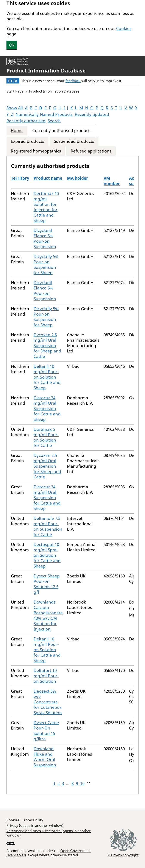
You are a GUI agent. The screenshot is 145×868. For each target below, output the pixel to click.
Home (17, 131)
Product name (48, 178)
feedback (73, 81)
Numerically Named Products (44, 114)
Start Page (15, 91)
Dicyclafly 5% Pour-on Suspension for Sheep (46, 265)
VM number (112, 181)
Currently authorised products (62, 131)
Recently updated (92, 114)
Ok (12, 45)
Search (54, 121)
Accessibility (33, 820)
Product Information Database (46, 71)
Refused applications (91, 151)
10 (82, 783)
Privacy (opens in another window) (35, 826)
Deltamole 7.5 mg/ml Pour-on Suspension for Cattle (48, 526)
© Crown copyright (123, 855)
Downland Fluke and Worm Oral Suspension (45, 757)
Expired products (27, 141)
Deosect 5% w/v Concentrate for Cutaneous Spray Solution (48, 702)
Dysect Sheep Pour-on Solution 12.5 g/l (47, 584)
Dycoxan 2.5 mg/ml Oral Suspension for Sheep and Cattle (47, 346)
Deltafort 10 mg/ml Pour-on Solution (46, 676)
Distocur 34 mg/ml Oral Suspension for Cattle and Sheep (47, 409)
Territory (20, 178)
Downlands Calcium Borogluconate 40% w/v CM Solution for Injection (48, 616)
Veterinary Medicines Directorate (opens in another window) (49, 833)
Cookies (124, 28)
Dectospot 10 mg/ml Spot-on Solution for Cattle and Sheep (47, 555)
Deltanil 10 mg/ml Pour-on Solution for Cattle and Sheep (47, 377)
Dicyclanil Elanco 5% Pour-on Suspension (45, 238)
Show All (15, 108)
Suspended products (74, 141)
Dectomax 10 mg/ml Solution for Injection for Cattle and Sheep (46, 207)
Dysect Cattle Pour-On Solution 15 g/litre (46, 731)
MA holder (78, 178)
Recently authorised (26, 121)
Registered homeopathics (36, 151)
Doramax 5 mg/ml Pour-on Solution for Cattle (46, 437)
